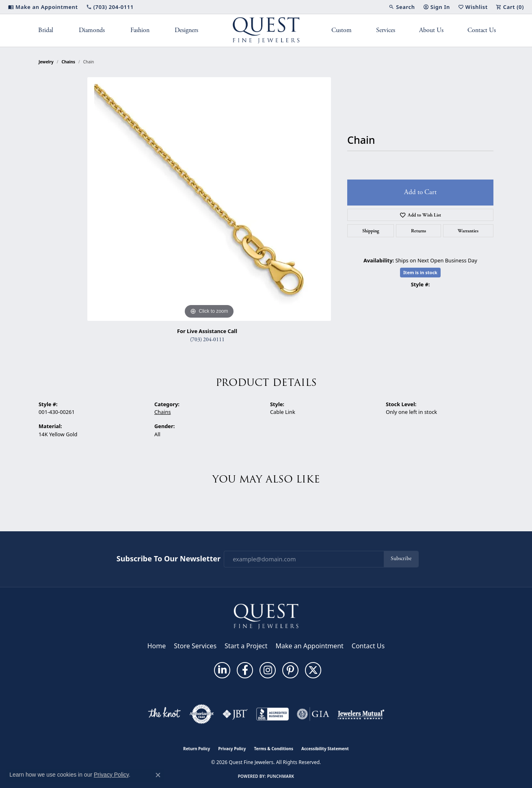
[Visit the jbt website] (235, 714)
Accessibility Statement (325, 749)
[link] (43, 7)
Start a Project (246, 646)
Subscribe (401, 559)
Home (157, 646)
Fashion (140, 30)
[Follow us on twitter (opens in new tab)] (313, 670)
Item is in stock (420, 272)
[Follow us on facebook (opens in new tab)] (245, 670)
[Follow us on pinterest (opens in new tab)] (290, 670)
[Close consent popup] (158, 775)
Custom (342, 30)
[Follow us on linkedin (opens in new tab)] (222, 670)
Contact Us (482, 30)
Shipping (371, 231)
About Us (431, 30)
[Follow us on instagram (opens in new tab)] (268, 670)
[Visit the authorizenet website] (202, 714)
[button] (402, 7)
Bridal (46, 30)
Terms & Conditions (274, 749)
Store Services (195, 646)
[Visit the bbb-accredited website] (272, 714)
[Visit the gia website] (313, 714)
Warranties (468, 231)
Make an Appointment (310, 646)
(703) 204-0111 (207, 340)
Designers (186, 30)
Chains (68, 62)
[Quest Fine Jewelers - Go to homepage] (266, 616)
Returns (418, 231)
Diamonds (92, 30)
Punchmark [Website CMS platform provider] (281, 776)
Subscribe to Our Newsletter (169, 559)
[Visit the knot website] (164, 714)
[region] (209, 199)
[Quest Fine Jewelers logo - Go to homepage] (266, 30)
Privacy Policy (232, 749)
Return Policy (197, 749)
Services (386, 30)
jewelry (46, 62)
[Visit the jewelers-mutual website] (361, 714)
